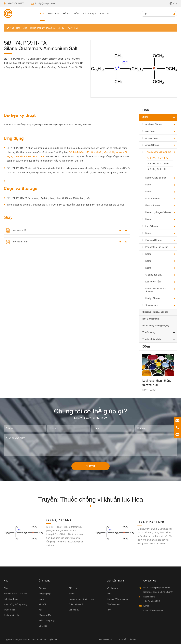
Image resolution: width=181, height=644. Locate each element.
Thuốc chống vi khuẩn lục (43, 28)
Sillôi (25, 28)
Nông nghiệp (45, 594)
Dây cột (42, 588)
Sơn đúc (43, 626)
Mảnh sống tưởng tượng (156, 326)
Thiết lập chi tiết (16, 230)
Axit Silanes (151, 131)
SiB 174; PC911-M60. (158, 164)
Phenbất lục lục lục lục (157, 247)
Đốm (77, 14)
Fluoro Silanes (153, 205)
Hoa (42, 14)
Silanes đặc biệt (153, 275)
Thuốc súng (149, 332)
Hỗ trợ (67, 14)
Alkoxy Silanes (153, 138)
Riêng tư (73, 588)
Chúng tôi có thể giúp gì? (90, 411)
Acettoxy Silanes (154, 124)
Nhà (12, 28)
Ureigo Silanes (153, 298)
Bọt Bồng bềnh (151, 319)
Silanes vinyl (152, 305)
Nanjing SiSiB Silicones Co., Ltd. (29, 639)
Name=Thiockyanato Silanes (156, 290)
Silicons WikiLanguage (117, 599)
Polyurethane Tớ (77, 604)
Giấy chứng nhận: (47, 620)
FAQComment (113, 604)
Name (148, 185)
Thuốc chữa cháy (152, 339)
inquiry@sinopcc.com (45, 3)
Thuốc (72, 594)
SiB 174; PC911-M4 (157, 169)
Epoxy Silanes (153, 198)
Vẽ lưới (42, 604)
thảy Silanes (152, 226)
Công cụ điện (45, 615)
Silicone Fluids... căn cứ (155, 312)
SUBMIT (90, 466)
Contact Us (150, 581)
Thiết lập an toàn (17, 242)
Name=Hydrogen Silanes (158, 212)
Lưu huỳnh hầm (153, 282)
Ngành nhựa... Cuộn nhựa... (82, 599)
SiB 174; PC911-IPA (68, 28)
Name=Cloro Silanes (156, 178)
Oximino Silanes (154, 240)
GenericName (105, 639)
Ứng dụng (54, 14)
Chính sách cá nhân (127, 639)
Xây (40, 610)
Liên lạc (105, 14)
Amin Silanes (152, 145)
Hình (109, 610)
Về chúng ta (90, 14)
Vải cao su (74, 610)
